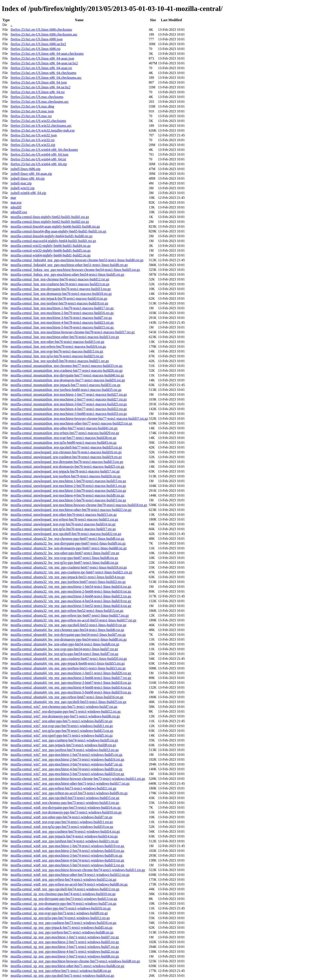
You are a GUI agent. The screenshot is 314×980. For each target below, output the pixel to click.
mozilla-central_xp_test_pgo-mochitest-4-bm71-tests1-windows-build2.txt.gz (65, 952)
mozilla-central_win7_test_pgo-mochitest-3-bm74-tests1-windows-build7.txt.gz (66, 764)
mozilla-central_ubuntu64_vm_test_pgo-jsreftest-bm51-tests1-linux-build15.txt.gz (68, 668)
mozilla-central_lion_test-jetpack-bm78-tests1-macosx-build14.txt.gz (59, 298)
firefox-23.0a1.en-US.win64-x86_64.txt (38, 159)
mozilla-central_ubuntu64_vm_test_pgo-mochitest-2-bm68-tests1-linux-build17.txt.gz (71, 678)
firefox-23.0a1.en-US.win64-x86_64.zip (39, 164)
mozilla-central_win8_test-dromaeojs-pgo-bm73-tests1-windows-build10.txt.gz (66, 812)
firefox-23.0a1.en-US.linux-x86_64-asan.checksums (47, 54)
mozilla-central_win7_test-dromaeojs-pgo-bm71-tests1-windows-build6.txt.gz (65, 716)
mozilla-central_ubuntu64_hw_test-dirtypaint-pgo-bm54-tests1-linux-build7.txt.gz (68, 635)
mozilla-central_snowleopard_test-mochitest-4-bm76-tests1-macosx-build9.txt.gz (67, 495)
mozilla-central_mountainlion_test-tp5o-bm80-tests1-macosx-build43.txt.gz (63, 443)
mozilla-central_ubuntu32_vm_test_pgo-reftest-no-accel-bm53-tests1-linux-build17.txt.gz (73, 620)
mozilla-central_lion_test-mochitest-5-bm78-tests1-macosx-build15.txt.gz (62, 327)
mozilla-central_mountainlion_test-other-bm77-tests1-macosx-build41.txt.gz (64, 428)
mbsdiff (16, 207)
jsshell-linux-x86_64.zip (27, 178)
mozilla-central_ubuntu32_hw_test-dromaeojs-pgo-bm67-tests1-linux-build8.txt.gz (68, 548)
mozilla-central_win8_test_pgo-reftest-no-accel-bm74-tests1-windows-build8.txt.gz (69, 884)
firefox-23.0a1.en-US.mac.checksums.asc (39, 102)
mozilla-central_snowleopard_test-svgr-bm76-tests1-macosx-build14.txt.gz (63, 524)
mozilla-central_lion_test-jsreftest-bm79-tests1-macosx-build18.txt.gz (59, 303)
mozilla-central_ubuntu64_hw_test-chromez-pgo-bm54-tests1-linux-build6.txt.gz (67, 630)
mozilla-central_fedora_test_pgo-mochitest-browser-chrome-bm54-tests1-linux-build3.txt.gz (75, 270)
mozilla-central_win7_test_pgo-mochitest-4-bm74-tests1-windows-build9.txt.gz (66, 769)
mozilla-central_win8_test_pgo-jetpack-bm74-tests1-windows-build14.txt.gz (64, 836)
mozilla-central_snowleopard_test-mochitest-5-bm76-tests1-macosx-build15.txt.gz (68, 500)
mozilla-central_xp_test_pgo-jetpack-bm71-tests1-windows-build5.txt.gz (61, 928)
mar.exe (16, 202)
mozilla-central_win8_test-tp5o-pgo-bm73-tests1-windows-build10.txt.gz (62, 827)
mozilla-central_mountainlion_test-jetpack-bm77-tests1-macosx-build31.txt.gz (65, 385)
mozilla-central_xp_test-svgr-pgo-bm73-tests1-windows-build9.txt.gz (59, 913)
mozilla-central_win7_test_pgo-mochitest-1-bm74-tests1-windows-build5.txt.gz (66, 755)
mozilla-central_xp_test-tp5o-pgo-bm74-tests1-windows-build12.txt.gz (60, 918)
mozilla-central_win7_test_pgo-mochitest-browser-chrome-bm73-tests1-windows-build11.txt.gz (78, 779)
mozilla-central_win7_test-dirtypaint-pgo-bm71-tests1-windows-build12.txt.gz (66, 711)
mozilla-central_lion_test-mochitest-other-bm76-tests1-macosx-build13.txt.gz (65, 337)
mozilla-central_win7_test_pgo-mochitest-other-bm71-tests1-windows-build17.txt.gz (70, 783)
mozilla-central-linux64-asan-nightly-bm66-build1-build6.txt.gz (55, 226)
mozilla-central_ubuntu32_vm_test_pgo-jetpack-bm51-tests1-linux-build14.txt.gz (67, 577)
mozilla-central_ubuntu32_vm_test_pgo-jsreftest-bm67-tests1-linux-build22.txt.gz (68, 582)
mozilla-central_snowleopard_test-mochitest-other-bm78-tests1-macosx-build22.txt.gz (71, 510)
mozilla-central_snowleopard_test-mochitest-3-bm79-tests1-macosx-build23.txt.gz (68, 491)
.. (11, 25)
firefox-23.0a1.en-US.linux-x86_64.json (39, 82)
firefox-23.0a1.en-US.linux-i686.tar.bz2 (38, 44)
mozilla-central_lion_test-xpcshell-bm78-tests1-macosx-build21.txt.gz (60, 361)
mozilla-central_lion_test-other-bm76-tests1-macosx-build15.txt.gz (57, 342)
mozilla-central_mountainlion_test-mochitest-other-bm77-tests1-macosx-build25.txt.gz (71, 423)
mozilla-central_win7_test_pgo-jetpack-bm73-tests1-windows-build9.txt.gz (63, 745)
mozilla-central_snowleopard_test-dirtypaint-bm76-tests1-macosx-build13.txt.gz (67, 462)
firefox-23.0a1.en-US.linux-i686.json (36, 39)
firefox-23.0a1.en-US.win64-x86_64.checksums (44, 150)
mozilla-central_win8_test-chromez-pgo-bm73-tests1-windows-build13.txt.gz (65, 803)
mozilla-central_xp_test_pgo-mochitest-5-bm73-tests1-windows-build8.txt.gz (65, 956)
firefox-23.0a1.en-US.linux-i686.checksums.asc (44, 34)
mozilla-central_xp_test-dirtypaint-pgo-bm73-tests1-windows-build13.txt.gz (64, 899)
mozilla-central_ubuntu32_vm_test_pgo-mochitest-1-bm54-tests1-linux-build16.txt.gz (71, 587)
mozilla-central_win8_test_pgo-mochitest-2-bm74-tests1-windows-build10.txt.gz (67, 851)
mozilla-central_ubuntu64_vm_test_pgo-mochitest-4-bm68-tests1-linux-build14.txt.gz (71, 687)
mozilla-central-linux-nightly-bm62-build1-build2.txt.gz (50, 222)
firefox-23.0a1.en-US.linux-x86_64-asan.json (42, 58)
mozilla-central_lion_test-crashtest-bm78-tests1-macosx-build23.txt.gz (60, 284)
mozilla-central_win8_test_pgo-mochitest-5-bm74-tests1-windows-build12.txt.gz (67, 865)
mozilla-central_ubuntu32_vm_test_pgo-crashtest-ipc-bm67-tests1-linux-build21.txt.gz (71, 572)
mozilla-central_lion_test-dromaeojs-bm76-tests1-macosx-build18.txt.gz (61, 294)
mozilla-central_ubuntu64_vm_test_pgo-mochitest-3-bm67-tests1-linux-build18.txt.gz (71, 683)
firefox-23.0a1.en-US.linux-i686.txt (35, 49)
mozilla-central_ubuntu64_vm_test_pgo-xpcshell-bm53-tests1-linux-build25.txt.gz (68, 702)
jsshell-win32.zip (22, 188)
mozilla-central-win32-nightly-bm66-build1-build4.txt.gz (50, 246)
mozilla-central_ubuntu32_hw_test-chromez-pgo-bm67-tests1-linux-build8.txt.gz (67, 539)
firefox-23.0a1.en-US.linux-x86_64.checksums (43, 73)
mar (13, 198)
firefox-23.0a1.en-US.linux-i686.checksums (41, 30)
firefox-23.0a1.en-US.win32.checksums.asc (41, 126)
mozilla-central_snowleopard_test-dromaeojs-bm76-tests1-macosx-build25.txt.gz (67, 467)
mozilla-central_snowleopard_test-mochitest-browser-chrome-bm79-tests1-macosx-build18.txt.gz (79, 505)
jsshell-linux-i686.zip (25, 169)
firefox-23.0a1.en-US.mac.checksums (37, 97)
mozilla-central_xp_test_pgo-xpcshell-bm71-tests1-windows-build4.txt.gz (62, 976)
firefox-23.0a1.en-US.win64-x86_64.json (39, 154)
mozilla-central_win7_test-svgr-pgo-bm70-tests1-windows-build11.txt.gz (62, 726)
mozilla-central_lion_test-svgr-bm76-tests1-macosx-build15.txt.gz (57, 351)
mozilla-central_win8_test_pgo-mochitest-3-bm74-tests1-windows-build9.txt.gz (66, 855)
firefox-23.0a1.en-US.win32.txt (32, 140)
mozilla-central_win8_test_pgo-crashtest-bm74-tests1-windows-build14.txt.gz (65, 831)
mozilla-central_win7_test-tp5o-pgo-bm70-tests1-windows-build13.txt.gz (62, 731)
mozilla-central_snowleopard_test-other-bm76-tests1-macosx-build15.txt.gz (64, 515)
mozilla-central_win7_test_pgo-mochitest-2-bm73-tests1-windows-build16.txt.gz (67, 759)
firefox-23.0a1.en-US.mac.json (32, 111)
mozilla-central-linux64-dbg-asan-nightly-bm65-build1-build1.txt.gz (58, 231)
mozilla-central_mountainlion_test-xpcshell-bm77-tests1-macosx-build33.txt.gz (66, 447)
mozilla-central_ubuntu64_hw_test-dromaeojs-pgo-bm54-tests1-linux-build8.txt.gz (68, 639)
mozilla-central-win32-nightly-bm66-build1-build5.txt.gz (50, 250)
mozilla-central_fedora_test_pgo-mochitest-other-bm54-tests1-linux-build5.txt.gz (67, 274)
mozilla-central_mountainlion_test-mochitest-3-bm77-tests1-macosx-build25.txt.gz (69, 404)
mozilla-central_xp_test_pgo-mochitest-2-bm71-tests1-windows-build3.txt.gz (65, 942)
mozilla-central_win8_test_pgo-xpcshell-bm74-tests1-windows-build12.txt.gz (65, 889)
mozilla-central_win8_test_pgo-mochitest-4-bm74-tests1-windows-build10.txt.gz (67, 860)
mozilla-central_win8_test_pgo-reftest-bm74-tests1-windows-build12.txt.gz (63, 879)
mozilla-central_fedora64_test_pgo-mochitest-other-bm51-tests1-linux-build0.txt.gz (69, 265)
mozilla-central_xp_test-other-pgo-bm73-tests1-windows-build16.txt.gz (61, 908)
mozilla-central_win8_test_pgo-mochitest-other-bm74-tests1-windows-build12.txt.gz (70, 875)
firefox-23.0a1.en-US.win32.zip (33, 145)
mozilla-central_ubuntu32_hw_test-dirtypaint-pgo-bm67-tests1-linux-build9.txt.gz (68, 543)
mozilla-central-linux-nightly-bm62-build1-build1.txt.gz (50, 217)
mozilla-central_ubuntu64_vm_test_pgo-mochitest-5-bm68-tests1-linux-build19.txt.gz (71, 692)
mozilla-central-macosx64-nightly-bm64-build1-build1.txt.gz (53, 241)
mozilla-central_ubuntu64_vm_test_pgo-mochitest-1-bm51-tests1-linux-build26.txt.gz (71, 673)
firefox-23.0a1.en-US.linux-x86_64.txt (38, 92)
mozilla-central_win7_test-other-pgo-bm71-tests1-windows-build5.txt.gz (61, 721)
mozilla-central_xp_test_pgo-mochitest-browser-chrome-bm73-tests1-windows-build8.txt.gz (75, 961)
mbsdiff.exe (19, 212)
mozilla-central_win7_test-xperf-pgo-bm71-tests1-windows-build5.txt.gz (61, 735)
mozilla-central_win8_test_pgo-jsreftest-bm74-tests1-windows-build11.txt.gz (64, 841)
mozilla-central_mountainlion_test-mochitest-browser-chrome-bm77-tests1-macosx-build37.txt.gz (79, 419)
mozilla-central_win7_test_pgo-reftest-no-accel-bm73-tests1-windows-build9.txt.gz (69, 793)
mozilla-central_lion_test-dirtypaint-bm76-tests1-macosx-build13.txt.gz (61, 289)
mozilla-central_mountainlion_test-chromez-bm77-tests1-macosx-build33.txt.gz (66, 366)
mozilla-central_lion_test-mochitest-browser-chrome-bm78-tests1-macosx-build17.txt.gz (73, 332)
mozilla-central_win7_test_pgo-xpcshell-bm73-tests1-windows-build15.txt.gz (65, 798)
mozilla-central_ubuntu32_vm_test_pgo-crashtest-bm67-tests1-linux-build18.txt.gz (69, 567)
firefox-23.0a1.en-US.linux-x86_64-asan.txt (41, 68)
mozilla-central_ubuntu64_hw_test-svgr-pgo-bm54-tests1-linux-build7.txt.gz (64, 649)
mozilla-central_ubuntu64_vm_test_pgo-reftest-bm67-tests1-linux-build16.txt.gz (67, 697)
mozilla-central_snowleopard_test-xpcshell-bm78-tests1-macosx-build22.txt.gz (66, 534)
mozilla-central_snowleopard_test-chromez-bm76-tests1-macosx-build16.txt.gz (66, 452)
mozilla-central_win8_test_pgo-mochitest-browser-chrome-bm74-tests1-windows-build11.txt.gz (78, 870)
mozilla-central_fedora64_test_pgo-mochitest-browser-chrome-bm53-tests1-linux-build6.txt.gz (77, 260)
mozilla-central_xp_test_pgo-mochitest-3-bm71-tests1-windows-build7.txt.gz (65, 947)
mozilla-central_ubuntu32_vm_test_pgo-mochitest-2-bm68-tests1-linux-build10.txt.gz (71, 591)
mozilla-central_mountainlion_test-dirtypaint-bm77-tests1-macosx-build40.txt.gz (67, 375)
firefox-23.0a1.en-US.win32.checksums (38, 121)
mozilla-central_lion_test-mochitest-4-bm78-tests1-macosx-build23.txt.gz (62, 322)
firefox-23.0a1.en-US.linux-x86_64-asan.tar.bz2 (44, 63)
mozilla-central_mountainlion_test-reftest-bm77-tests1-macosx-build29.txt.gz (65, 433)
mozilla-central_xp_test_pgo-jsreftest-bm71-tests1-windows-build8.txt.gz (62, 932)
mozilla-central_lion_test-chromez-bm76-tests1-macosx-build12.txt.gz (60, 279)
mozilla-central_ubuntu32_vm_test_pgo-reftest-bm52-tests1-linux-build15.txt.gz (67, 611)
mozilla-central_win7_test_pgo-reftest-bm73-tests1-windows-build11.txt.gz (63, 788)
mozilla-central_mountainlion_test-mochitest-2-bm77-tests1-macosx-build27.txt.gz (69, 399)
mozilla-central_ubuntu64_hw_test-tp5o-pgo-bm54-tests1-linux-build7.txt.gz (64, 654)
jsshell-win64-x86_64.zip (28, 193)
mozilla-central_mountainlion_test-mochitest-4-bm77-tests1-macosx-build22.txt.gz (69, 409)
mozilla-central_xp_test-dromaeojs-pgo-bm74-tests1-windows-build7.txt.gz (63, 903)
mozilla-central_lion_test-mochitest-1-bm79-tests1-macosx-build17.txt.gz (62, 308)
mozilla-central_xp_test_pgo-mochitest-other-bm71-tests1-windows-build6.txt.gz (67, 966)
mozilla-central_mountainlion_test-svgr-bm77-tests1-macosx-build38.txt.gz (63, 438)
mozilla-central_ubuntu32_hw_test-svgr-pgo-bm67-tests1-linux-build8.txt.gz (64, 558)
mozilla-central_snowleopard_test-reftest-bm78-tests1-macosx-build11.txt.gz (64, 519)
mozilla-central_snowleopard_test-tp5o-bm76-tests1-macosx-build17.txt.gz (63, 529)
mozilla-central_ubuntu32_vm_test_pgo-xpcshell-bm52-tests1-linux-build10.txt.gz (68, 625)
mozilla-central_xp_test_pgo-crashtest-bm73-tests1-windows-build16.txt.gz (63, 923)
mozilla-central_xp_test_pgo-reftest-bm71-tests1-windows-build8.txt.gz (61, 971)
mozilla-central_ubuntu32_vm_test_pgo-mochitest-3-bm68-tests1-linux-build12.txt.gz (71, 596)
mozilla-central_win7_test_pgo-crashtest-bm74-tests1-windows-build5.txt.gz (64, 740)
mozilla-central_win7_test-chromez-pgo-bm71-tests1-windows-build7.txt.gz (64, 707)
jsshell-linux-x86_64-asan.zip (31, 174)
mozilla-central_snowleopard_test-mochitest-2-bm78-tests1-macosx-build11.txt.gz (68, 486)
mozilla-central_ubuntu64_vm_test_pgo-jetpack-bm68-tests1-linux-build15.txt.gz (67, 663)
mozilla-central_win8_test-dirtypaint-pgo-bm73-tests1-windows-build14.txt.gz (66, 807)
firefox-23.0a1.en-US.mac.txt (31, 116)
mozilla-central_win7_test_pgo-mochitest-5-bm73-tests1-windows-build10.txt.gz (67, 774)
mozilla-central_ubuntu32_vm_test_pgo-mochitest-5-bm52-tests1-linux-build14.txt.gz (71, 606)
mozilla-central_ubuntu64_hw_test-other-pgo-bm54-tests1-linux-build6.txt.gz (65, 644)
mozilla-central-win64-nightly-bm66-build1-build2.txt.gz (50, 255)
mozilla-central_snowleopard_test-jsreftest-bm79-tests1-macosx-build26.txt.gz (66, 476)
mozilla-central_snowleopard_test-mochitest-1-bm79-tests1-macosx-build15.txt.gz (68, 481)
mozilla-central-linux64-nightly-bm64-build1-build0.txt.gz (51, 236)
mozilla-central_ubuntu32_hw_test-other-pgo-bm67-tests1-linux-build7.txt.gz (65, 553)
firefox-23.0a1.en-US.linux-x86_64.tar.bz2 (40, 87)
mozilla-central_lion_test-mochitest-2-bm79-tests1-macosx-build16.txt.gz (62, 313)
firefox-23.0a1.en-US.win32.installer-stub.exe (43, 130)
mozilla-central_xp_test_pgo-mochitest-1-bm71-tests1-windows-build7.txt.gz (65, 937)
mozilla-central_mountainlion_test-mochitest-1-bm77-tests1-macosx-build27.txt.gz (69, 395)
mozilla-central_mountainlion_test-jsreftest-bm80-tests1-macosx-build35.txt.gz (66, 390)
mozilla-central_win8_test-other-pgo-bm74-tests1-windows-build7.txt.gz (61, 817)
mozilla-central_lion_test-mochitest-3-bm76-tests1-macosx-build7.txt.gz (61, 318)
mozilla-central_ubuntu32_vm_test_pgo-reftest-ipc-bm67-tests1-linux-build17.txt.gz (70, 615)
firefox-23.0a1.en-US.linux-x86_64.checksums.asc (46, 78)
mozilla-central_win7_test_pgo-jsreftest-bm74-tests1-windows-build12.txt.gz (65, 750)
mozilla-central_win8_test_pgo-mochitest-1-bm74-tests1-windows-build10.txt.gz (67, 846)
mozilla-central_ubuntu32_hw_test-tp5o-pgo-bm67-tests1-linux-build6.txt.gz (64, 563)
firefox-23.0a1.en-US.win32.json (34, 135)
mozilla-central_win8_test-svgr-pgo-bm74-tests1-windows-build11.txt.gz (62, 822)
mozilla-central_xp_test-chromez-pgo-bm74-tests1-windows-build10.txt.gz (63, 894)
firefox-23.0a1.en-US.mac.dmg (32, 106)
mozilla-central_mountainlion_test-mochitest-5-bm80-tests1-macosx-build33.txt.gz (69, 414)
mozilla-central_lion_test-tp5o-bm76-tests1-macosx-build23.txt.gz (57, 356)
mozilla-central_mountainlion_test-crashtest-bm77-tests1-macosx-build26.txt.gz (67, 371)
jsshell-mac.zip (21, 183)
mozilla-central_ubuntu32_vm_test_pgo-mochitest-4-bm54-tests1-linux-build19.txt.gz (71, 601)
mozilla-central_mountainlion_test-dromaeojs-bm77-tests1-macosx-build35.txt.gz (68, 380)
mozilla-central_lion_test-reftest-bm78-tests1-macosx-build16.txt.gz (58, 346)
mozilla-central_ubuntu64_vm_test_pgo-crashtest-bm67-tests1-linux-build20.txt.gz (69, 659)
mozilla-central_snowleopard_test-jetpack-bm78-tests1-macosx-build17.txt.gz (65, 471)
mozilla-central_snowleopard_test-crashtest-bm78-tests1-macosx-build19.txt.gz (66, 457)
